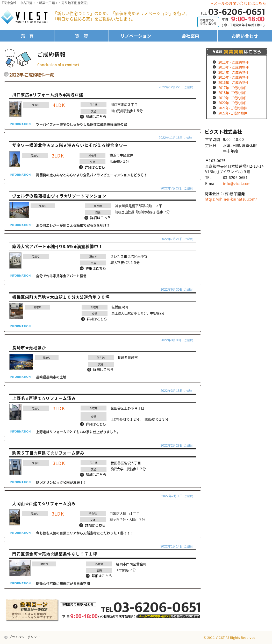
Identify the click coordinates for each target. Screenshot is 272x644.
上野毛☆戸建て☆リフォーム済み (44, 398)
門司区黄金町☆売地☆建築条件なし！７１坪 (55, 554)
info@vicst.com (237, 183)
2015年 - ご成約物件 (234, 77)
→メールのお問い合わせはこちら (238, 3)
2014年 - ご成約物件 (234, 72)
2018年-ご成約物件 (233, 93)
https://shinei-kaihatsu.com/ (231, 199)
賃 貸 (81, 36)
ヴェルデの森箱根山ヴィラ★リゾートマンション (59, 196)
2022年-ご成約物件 (233, 113)
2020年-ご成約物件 (233, 103)
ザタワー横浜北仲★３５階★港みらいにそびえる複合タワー (70, 145)
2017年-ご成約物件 (233, 88)
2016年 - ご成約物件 (234, 82)
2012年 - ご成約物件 (234, 62)
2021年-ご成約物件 (233, 108)
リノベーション (136, 36)
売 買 (27, 36)
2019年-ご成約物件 (233, 98)
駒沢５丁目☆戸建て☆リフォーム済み (48, 453)
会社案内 (190, 36)
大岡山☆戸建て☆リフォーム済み (44, 503)
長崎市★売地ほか (29, 348)
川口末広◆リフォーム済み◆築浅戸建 (48, 95)
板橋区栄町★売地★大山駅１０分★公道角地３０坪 (61, 297)
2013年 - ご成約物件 (234, 67)
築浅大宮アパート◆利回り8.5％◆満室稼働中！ (57, 246)
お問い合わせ (245, 36)
